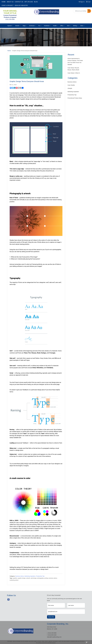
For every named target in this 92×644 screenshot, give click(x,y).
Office (62, 26)
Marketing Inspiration (30, 576)
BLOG (36, 2)
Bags (25, 26)
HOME (4, 2)
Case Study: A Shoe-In (74, 73)
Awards (18, 26)
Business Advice (20, 576)
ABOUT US (10, 2)
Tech (69, 26)
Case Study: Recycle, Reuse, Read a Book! (73, 69)
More (83, 26)
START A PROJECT (8, 5)
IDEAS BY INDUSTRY (21, 5)
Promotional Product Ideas (75, 98)
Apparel (10, 26)
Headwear (47, 26)
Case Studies (71, 85)
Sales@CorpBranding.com (54, 637)
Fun (40, 26)
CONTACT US (19, 2)
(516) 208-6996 (52, 633)
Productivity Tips (40, 576)
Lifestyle (70, 88)
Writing (76, 26)
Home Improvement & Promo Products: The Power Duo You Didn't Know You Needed (75, 62)
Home (9, 51)
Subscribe (51, 617)
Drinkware (33, 26)
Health (55, 26)
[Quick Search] (80, 11)
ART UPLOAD (29, 2)
